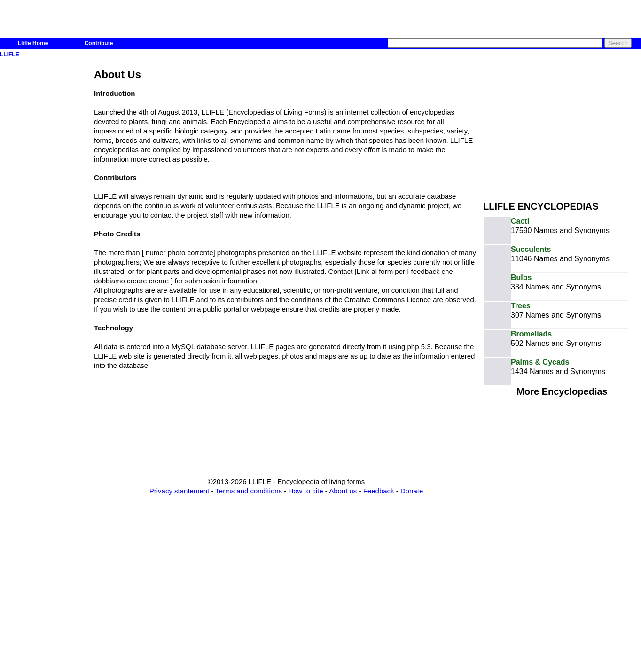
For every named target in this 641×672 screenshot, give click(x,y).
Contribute (99, 43)
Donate (412, 491)
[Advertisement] (562, 126)
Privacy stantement (180, 491)
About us (343, 491)
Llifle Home (33, 43)
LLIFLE (10, 55)
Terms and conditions (249, 491)
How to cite (305, 491)
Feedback (379, 491)
